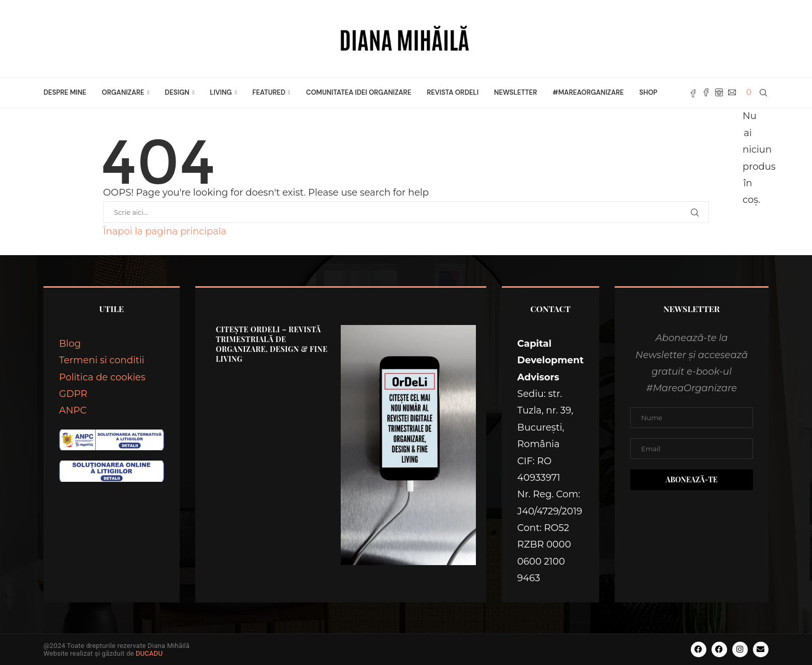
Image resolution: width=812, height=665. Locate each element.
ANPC (73, 410)
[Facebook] (706, 93)
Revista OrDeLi (453, 92)
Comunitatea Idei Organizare (359, 92)
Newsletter (516, 92)
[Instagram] (719, 93)
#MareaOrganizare (588, 92)
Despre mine (65, 92)
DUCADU (149, 653)
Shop (649, 92)
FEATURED (269, 92)
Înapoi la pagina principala (165, 231)
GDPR (73, 394)
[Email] (732, 93)
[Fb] (693, 93)
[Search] (763, 93)
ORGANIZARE (123, 92)
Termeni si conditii (102, 360)
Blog (70, 344)
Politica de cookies (102, 377)
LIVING (221, 92)
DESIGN (177, 92)
